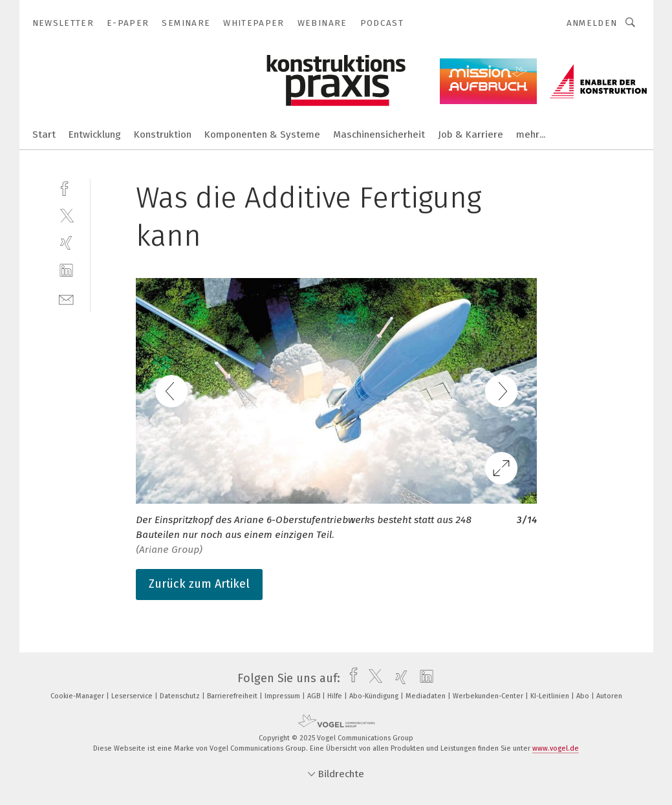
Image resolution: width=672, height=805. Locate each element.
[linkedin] (66, 271)
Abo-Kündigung (375, 696)
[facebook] (66, 187)
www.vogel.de (556, 748)
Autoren (609, 696)
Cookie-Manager (78, 696)
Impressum (283, 696)
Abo (584, 696)
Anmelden (592, 23)
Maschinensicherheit (379, 134)
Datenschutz (181, 696)
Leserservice (133, 696)
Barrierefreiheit (233, 696)
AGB (315, 696)
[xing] (66, 243)
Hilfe (336, 696)
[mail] (66, 298)
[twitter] (66, 215)
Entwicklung (95, 134)
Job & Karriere (471, 134)
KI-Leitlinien (551, 696)
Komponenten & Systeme (262, 134)
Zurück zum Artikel (199, 584)
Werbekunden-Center (489, 696)
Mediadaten (427, 696)
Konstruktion (163, 134)
